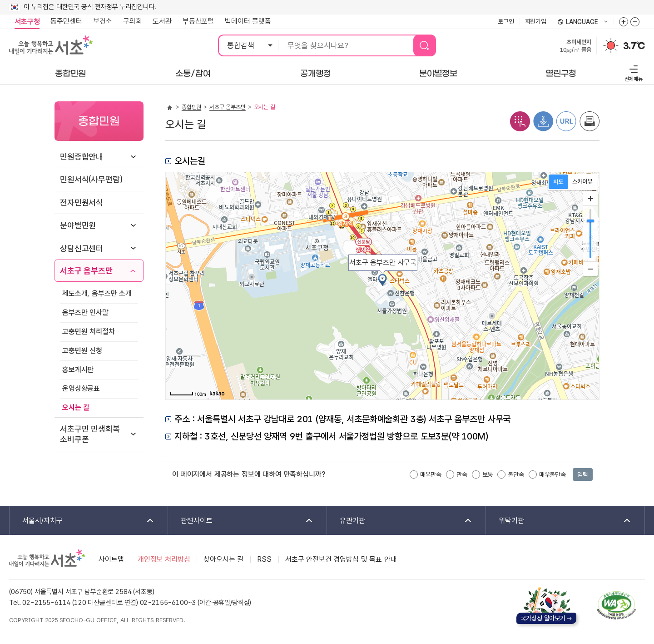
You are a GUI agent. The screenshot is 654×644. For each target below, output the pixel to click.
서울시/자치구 (82, 521)
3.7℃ (634, 46)
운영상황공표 (81, 388)
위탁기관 (559, 521)
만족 (462, 474)
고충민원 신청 (82, 351)
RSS (264, 559)
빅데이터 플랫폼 (248, 21)
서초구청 (27, 22)
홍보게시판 (78, 370)
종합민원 (191, 107)
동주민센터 (64, 21)
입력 (583, 474)
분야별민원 (78, 225)
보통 (488, 474)
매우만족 (431, 474)
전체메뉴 (632, 72)
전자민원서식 (82, 202)
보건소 (103, 21)
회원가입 (536, 21)
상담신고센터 (82, 248)
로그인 (506, 21)
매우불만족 (552, 474)
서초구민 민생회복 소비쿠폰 (90, 434)
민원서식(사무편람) (91, 179)
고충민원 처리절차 (89, 332)
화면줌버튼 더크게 (624, 22)
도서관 (162, 21)
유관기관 (400, 521)
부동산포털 (198, 21)
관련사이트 (241, 521)
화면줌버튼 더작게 (635, 22)
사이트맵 (111, 559)
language (583, 22)
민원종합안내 (82, 157)
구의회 (133, 21)
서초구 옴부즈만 (86, 271)
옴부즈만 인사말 (85, 312)
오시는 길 (76, 407)
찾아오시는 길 (223, 559)
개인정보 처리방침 (164, 559)
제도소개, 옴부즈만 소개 (97, 293)
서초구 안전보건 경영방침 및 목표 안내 (341, 559)
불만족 (516, 474)
